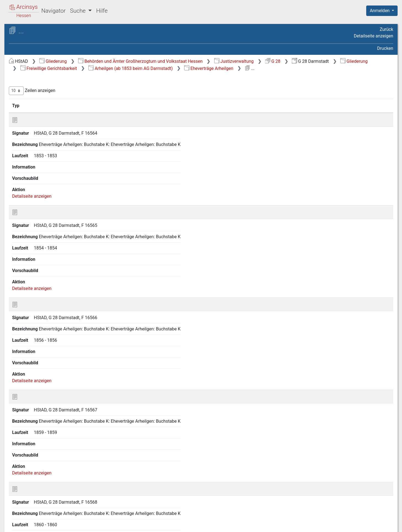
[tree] (48, 285)
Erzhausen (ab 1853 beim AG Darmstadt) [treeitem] (53, 208)
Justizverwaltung (327, 61)
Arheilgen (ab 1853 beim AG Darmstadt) (310, 68)
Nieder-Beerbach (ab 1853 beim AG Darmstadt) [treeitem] (50, 335)
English (13, 521)
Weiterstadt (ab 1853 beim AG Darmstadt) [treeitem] (54, 442)
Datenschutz (301, 525)
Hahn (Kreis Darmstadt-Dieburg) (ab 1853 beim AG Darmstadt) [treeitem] (47, 278)
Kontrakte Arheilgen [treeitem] (49, 131)
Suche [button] (78, 11)
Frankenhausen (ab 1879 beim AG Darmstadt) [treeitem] (54, 234)
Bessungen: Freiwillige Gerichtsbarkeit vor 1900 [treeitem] (46, 147)
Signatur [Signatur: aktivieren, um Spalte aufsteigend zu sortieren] (134, 113)
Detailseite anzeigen (374, 36)
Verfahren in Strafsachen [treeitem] (44, 500)
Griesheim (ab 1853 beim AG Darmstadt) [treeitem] (53, 261)
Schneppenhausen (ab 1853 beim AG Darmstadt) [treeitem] (52, 402)
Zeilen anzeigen (125, 98)
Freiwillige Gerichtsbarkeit (229, 68)
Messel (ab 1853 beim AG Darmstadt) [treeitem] (50, 308)
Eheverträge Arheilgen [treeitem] (51, 124)
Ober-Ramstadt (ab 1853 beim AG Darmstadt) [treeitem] (54, 362)
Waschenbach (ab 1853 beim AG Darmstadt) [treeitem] (53, 429)
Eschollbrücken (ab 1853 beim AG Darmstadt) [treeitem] (54, 221)
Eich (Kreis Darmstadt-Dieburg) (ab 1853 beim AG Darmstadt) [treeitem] (55, 194)
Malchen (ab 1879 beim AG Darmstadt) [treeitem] (51, 294)
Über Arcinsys (260, 525)
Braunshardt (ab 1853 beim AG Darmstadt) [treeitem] (55, 161)
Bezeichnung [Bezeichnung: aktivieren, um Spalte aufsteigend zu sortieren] (187, 113)
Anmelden (380, 11)
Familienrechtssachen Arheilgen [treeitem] (51, 100)
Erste (288, 328)
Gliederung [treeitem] (24, 64)
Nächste (362, 328)
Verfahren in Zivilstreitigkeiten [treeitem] (49, 506)
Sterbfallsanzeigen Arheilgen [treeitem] (48, 114)
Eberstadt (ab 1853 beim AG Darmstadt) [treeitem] (52, 181)
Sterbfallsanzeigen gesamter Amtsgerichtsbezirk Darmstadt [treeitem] (53, 469)
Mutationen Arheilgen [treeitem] (50, 138)
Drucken (385, 48)
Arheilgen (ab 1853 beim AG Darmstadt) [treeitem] (52, 87)
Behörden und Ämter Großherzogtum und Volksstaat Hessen (233, 61)
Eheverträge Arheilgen (137, 75)
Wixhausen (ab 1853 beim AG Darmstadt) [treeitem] (53, 455)
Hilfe (102, 11)
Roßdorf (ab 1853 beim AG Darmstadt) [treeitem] (51, 388)
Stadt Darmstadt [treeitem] (41, 171)
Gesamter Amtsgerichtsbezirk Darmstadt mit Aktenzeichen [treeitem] (54, 482)
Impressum (384, 525)
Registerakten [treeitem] (33, 493)
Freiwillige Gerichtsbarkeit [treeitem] (45, 77)
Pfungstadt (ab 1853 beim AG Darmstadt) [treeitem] (53, 375)
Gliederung (146, 61)
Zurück (386, 29)
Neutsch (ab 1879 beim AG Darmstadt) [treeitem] (51, 321)
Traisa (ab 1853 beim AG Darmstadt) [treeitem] (49, 415)
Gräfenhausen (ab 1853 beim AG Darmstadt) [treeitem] (53, 248)
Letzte (384, 328)
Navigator (53, 11)
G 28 (365, 61)
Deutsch (33, 521)
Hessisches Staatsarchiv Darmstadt (54, 37)
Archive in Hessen (31, 31)
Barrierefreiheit (343, 525)
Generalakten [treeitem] (32, 70)
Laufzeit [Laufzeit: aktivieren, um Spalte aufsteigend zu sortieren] (268, 113)
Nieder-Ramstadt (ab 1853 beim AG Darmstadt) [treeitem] (50, 348)
